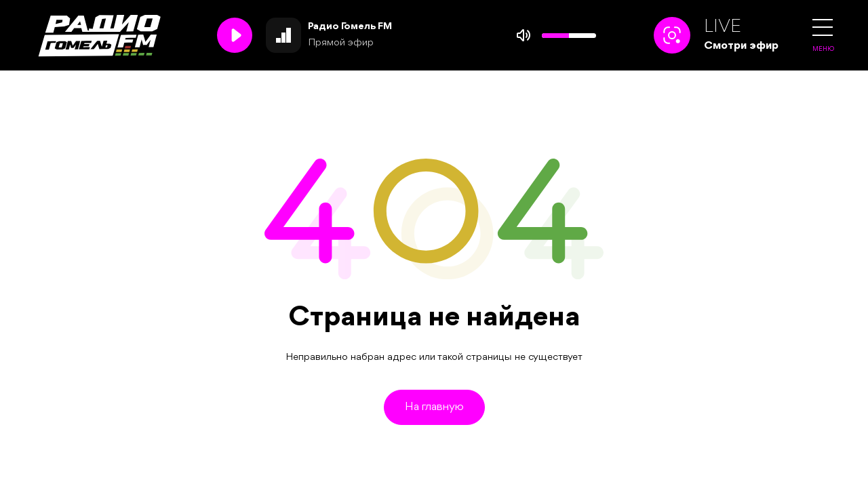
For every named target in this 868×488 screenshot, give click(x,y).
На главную (434, 407)
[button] (823, 27)
